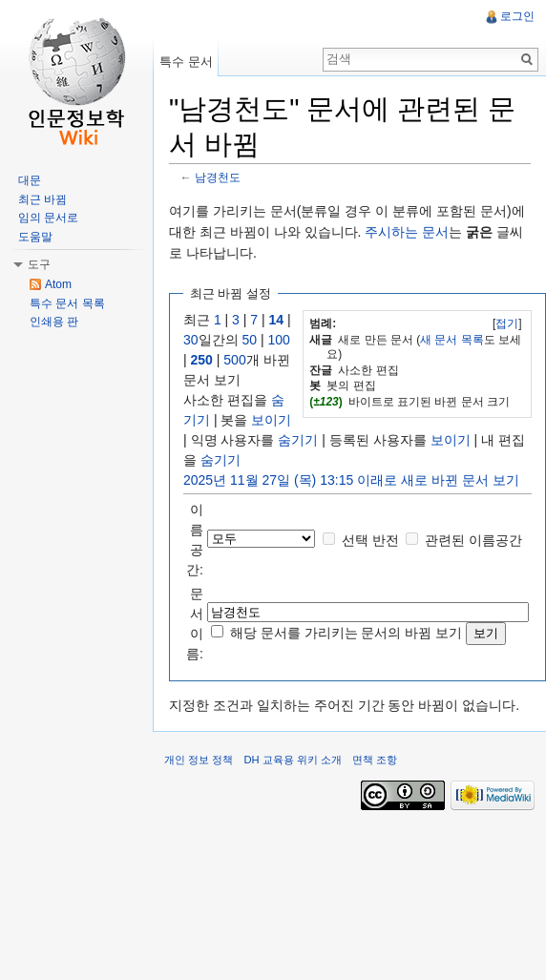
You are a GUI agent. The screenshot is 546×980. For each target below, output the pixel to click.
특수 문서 (186, 62)
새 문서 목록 (452, 340)
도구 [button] (39, 264)
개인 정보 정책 (199, 760)
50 (249, 340)
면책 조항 (375, 760)
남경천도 (218, 177)
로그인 (517, 16)
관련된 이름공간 (473, 540)
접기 (507, 323)
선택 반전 (370, 540)
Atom (58, 284)
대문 (30, 180)
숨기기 (298, 440)
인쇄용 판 (54, 322)
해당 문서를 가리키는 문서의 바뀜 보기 (346, 633)
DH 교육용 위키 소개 (292, 760)
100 (278, 340)
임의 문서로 (48, 218)
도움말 (35, 237)
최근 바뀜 (42, 199)
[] (507, 323)
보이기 (271, 420)
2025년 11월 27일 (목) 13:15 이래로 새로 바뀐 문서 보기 (351, 480)
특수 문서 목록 (67, 303)
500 (234, 360)
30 (191, 340)
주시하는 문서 (407, 232)
